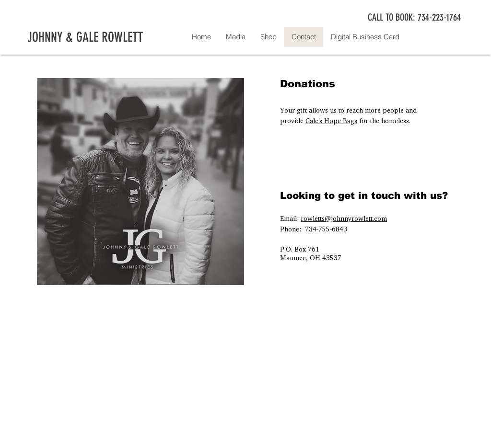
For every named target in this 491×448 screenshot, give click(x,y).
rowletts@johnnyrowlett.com (344, 218)
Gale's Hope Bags (331, 121)
